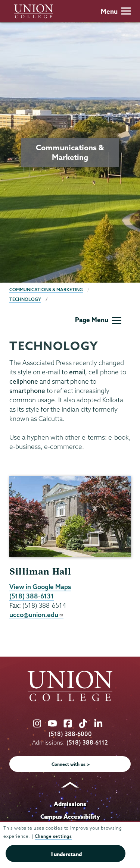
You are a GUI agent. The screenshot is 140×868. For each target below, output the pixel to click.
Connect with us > (71, 764)
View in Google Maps (40, 587)
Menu (116, 11)
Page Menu (98, 320)
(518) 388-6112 (87, 743)
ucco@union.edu (36, 615)
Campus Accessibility (70, 817)
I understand (66, 854)
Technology (25, 299)
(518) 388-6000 (70, 734)
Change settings (53, 836)
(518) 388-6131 (32, 596)
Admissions (70, 804)
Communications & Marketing (46, 290)
